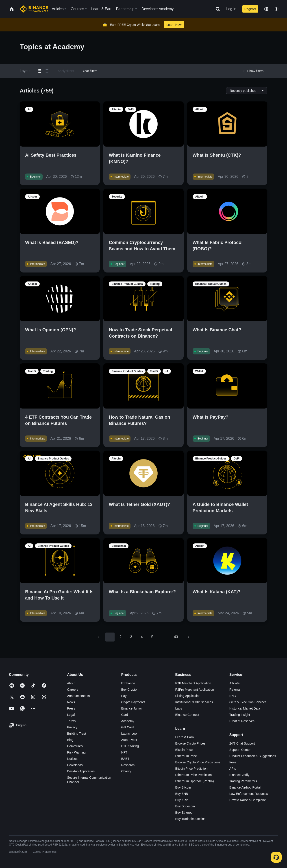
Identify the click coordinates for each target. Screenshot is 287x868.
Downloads (75, 765)
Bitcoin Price (184, 750)
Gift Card (127, 727)
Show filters (252, 71)
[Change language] (266, 9)
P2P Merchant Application (193, 683)
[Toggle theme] (277, 9)
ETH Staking (130, 746)
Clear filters (89, 71)
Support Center (240, 750)
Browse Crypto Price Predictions (198, 762)
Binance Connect (187, 715)
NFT (124, 752)
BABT (125, 759)
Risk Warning (76, 752)
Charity (126, 771)
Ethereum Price (186, 756)
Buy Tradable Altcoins (190, 819)
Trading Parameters (243, 781)
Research (128, 765)
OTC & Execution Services (248, 702)
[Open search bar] (216, 9)
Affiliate (235, 683)
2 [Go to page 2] (121, 637)
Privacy (72, 727)
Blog (70, 740)
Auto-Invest (129, 740)
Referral (235, 690)
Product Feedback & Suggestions (253, 756)
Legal (71, 715)
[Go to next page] (188, 637)
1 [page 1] (110, 637)
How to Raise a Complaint (248, 800)
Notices (72, 759)
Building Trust (77, 734)
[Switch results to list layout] (47, 71)
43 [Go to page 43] (176, 637)
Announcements (78, 696)
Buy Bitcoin (183, 787)
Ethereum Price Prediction (194, 775)
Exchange (128, 683)
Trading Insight (240, 715)
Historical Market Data (245, 708)
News (71, 702)
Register (250, 9)
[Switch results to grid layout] (39, 71)
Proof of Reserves (242, 721)
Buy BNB (182, 794)
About (71, 683)
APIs (233, 769)
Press (71, 708)
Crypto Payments (133, 702)
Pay (124, 696)
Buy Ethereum (185, 813)
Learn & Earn (185, 737)
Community (75, 746)
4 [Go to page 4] (142, 637)
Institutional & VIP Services (194, 702)
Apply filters (66, 71)
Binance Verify (239, 775)
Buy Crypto (129, 690)
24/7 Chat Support (242, 743)
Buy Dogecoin (185, 806)
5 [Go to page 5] (152, 637)
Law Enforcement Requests (249, 794)
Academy (128, 721)
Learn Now (174, 25)
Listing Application (188, 696)
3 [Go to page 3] (131, 637)
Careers (73, 690)
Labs (179, 708)
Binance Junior (132, 708)
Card (124, 715)
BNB (233, 696)
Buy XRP (182, 800)
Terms (71, 721)
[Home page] (34, 9)
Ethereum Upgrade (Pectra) (195, 781)
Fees (233, 762)
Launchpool (129, 734)
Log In (231, 9)
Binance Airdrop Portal (245, 787)
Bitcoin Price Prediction (191, 769)
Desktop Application (81, 771)
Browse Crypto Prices (190, 743)
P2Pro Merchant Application (195, 690)
